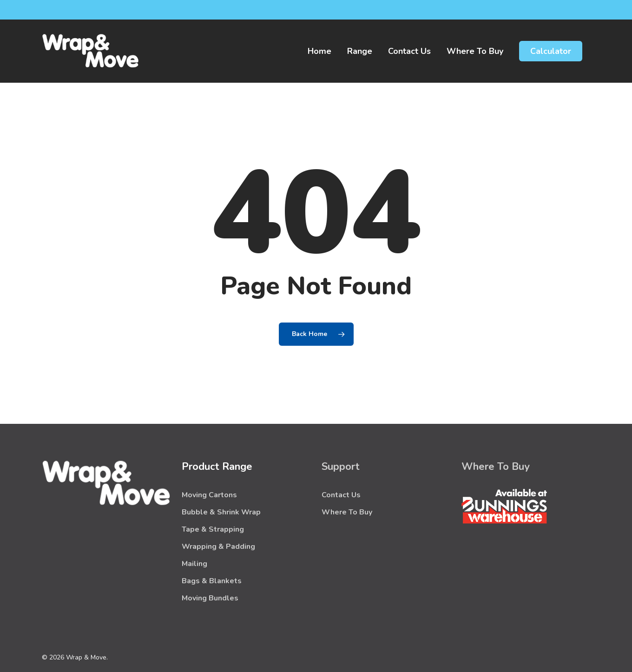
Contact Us (341, 495)
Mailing (194, 564)
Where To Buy (347, 512)
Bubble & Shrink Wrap (221, 512)
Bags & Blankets (212, 581)
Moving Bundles (210, 598)
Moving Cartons (209, 495)
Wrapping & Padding (218, 547)
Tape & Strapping (213, 529)
